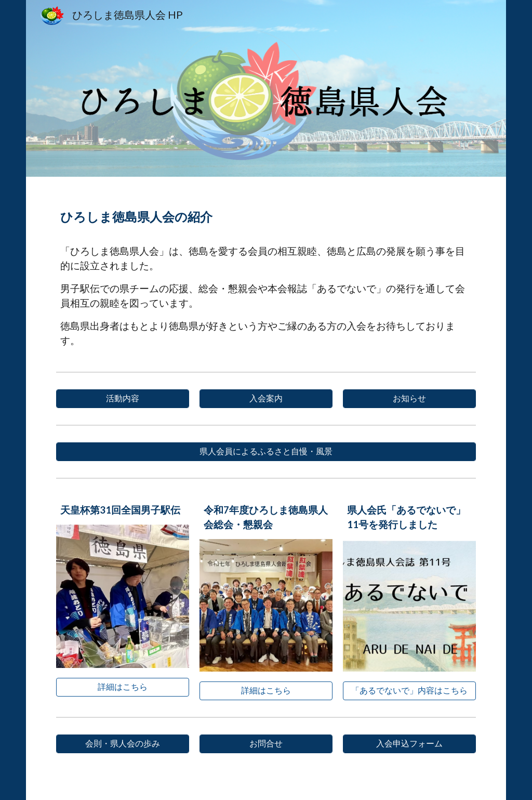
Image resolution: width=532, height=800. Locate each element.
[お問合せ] (266, 744)
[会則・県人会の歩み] (122, 744)
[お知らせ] (409, 399)
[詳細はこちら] (122, 687)
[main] (266, 213)
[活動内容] (122, 399)
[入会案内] (266, 399)
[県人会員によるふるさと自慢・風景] (266, 452)
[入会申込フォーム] (409, 744)
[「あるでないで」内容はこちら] (409, 691)
